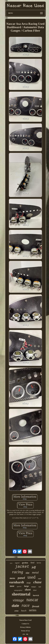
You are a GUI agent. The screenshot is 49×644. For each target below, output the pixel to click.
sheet (28, 590)
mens (12, 578)
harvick (36, 595)
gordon (25, 563)
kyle (40, 587)
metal (35, 572)
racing (18, 572)
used (31, 577)
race (26, 605)
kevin (39, 563)
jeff (34, 567)
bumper (34, 587)
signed (17, 563)
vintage (18, 600)
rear (29, 583)
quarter (19, 586)
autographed (18, 590)
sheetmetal (21, 594)
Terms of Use (25, 631)
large (27, 586)
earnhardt (17, 582)
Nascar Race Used (25, 620)
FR (27, 634)
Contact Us (25, 624)
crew (17, 611)
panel (21, 578)
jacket (22, 567)
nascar (32, 600)
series (33, 610)
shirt (11, 563)
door (35, 590)
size (28, 573)
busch (24, 611)
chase (37, 582)
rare (40, 579)
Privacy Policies (25, 627)
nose (12, 586)
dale (15, 606)
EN (24, 634)
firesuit (36, 606)
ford (32, 563)
